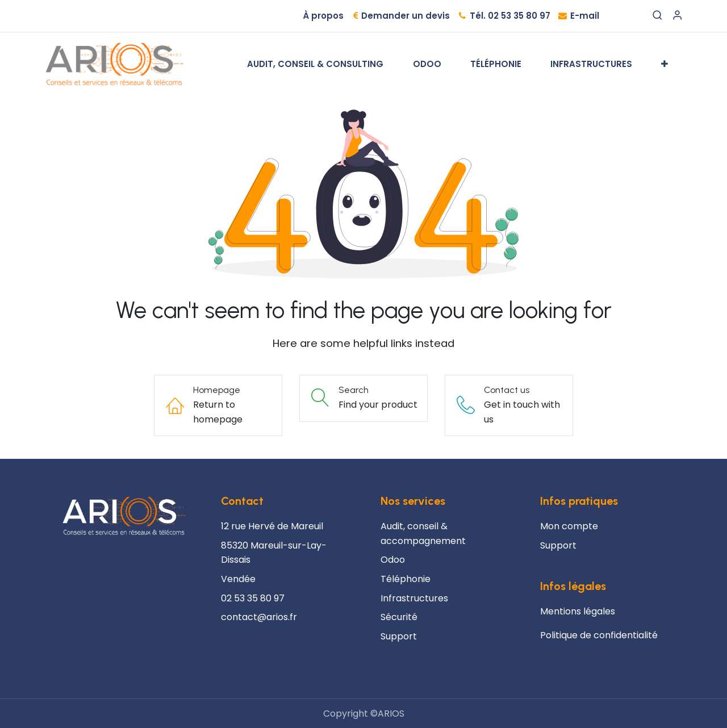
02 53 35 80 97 (253, 598)
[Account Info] (677, 16)
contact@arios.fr (259, 617)
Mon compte (569, 526)
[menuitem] (315, 64)
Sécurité (399, 617)
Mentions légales (578, 611)
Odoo (393, 560)
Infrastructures (414, 598)
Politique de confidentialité (599, 635)
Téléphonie (406, 579)
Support (558, 545)
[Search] (657, 16)
